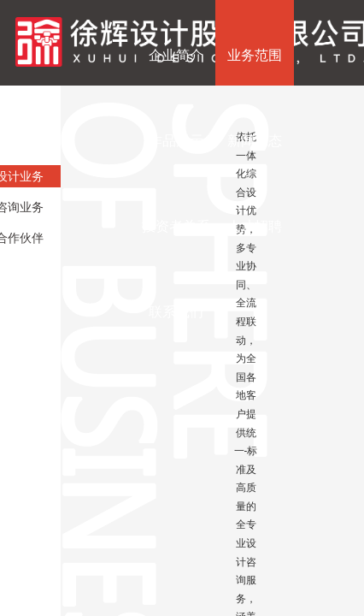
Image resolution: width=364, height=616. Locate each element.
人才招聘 (255, 226)
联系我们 (176, 312)
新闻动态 (255, 141)
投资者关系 (176, 226)
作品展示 (176, 141)
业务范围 (255, 55)
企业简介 (176, 55)
